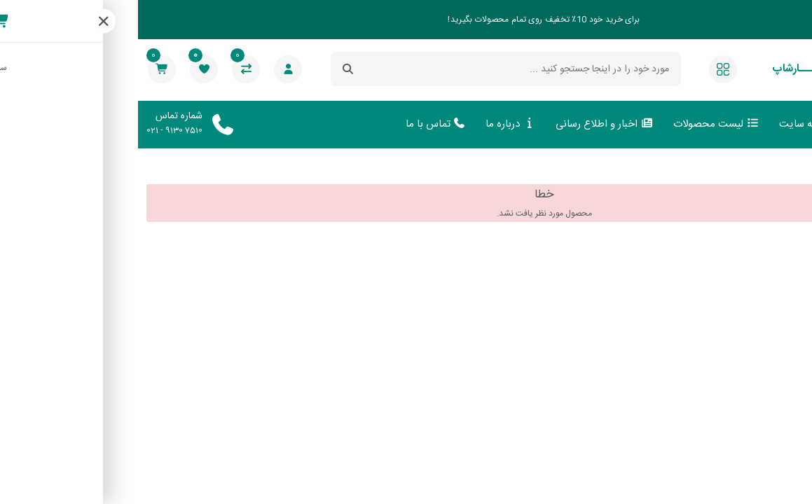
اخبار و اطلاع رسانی (467, 124)
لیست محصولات (578, 124)
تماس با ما (298, 124)
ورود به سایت (678, 124)
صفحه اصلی (767, 124)
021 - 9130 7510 (36, 130)
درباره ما (373, 124)
